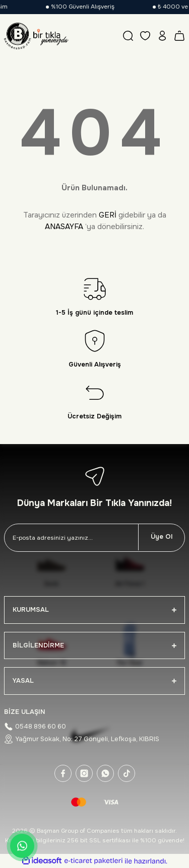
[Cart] (179, 36)
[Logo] (36, 36)
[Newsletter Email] (71, 538)
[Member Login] (162, 36)
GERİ (108, 215)
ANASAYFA (64, 227)
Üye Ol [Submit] (162, 537)
